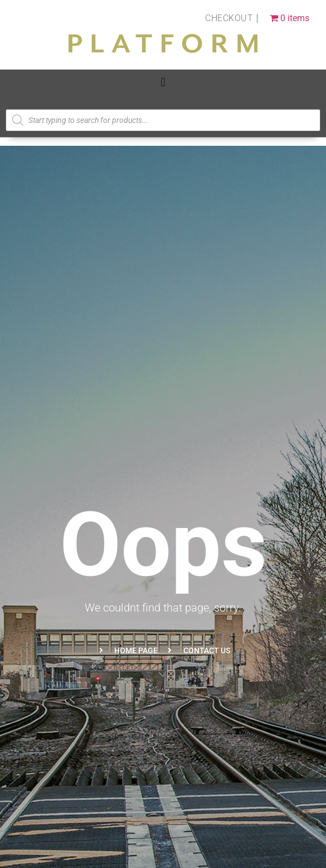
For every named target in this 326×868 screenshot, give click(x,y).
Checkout (229, 18)
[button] (163, 82)
